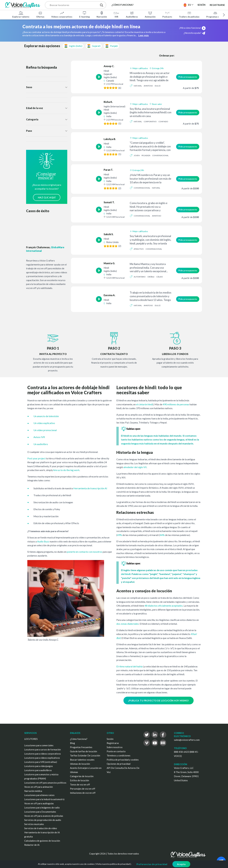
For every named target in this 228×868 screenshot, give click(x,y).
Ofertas (40, 14)
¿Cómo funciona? (79, 739)
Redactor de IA (32, 845)
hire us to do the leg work (66, 470)
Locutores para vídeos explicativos (42, 758)
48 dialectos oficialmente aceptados (164, 606)
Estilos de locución (80, 780)
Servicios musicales (34, 824)
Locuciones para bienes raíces (39, 795)
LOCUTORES (31, 739)
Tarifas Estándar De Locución (85, 755)
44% (162, 535)
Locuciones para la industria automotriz (44, 799)
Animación (150, 14)
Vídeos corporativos (62, 14)
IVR (116, 14)
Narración (102, 14)
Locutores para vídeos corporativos (43, 754)
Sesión (110, 739)
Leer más (144, 35)
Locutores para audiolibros (38, 770)
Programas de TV (215, 14)
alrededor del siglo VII (135, 467)
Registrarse (217, 5)
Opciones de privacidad (119, 764)
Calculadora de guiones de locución (42, 841)
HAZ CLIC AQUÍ (47, 197)
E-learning (84, 14)
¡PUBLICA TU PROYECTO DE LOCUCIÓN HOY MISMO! (159, 701)
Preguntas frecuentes (81, 747)
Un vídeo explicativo (44, 423)
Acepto (181, 864)
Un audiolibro (41, 444)
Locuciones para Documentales (40, 812)
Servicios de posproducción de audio (43, 820)
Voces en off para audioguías (39, 803)
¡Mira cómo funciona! (193, 28)
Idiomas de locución (80, 764)
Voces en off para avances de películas (44, 816)
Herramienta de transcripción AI (90, 488)
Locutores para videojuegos (39, 766)
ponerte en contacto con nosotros (85, 552)
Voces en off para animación (39, 787)
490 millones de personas (176, 404)
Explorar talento (21, 14)
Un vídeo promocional (45, 430)
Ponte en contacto (116, 751)
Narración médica (33, 791)
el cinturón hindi (144, 404)
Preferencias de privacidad (152, 864)
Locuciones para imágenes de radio (42, 808)
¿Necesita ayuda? (194, 33)
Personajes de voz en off (83, 789)
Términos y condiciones (119, 755)
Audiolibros (132, 14)
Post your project (36, 458)
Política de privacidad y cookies (123, 760)
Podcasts (167, 14)
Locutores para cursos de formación (43, 749)
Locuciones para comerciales (39, 745)
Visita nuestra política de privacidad (113, 864)
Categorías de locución (82, 776)
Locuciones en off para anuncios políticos (45, 783)
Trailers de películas (189, 14)
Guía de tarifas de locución (84, 751)
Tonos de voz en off (80, 784)
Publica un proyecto (166, 5)
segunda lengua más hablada (137, 443)
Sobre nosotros (115, 747)
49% (120, 535)
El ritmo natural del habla (129, 666)
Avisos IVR (39, 437)
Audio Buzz (43, 541)
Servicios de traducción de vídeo (41, 828)
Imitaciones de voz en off (83, 793)
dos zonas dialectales (128, 624)
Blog (72, 743)
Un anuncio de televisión (46, 416)
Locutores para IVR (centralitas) (41, 762)
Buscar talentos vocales (82, 760)
